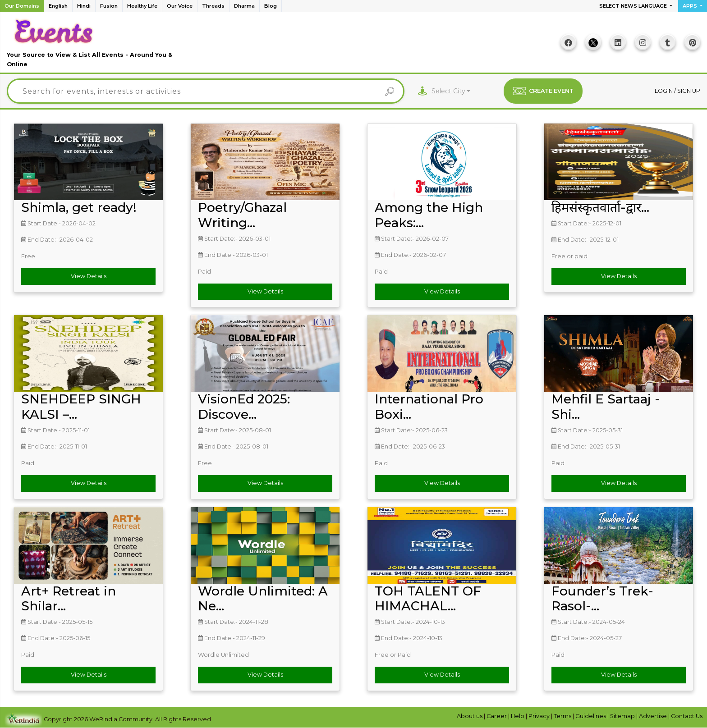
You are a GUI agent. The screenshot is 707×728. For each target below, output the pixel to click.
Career (497, 716)
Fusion (109, 6)
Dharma (244, 6)
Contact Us (687, 716)
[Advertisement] (353, 46)
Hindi (84, 6)
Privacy (540, 716)
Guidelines (591, 716)
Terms (563, 716)
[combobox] (451, 91)
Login (664, 91)
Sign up (689, 91)
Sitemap (623, 716)
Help (518, 716)
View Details (89, 276)
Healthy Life (142, 6)
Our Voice (180, 6)
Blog (271, 6)
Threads (213, 6)
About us (470, 716)
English (58, 6)
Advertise (654, 716)
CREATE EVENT (543, 91)
